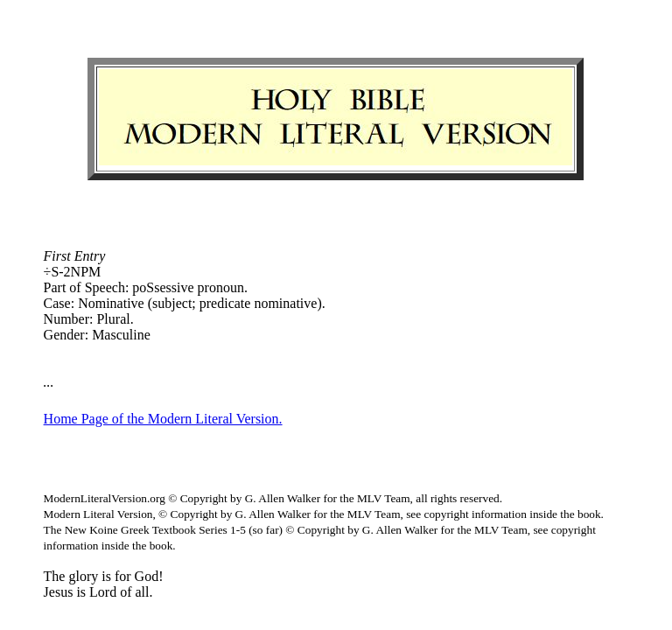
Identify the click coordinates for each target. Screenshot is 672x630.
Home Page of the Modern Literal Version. (163, 419)
